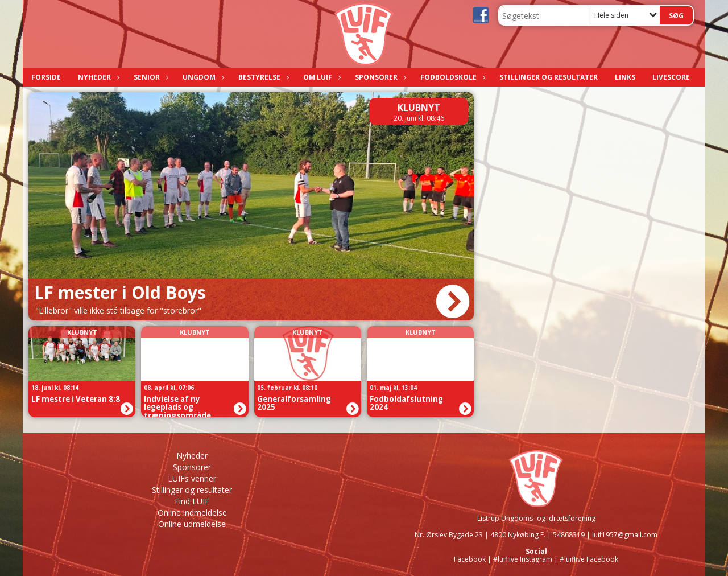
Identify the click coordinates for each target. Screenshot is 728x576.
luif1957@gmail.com (625, 535)
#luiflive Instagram (523, 559)
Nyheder (97, 77)
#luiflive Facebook (589, 559)
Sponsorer (379, 77)
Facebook (470, 559)
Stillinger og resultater (549, 77)
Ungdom (202, 77)
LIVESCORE (671, 77)
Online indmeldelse (192, 513)
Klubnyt (419, 108)
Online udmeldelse (192, 524)
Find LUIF (192, 501)
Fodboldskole (451, 77)
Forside (46, 77)
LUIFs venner (192, 478)
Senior (150, 77)
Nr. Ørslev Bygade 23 (449, 535)
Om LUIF (320, 77)
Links (625, 77)
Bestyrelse (262, 77)
